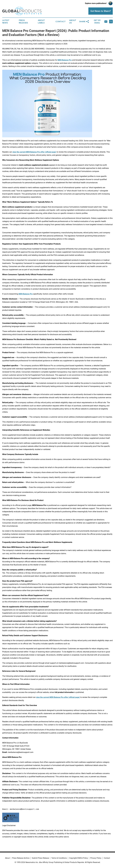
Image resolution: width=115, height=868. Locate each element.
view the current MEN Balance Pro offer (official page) (34, 152)
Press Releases (23, 22)
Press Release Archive (21, 858)
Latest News (6, 22)
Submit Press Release (40, 858)
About (7, 858)
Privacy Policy (96, 858)
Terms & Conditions (59, 858)
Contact (61, 22)
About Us (73, 22)
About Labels (41, 22)
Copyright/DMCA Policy (79, 858)
